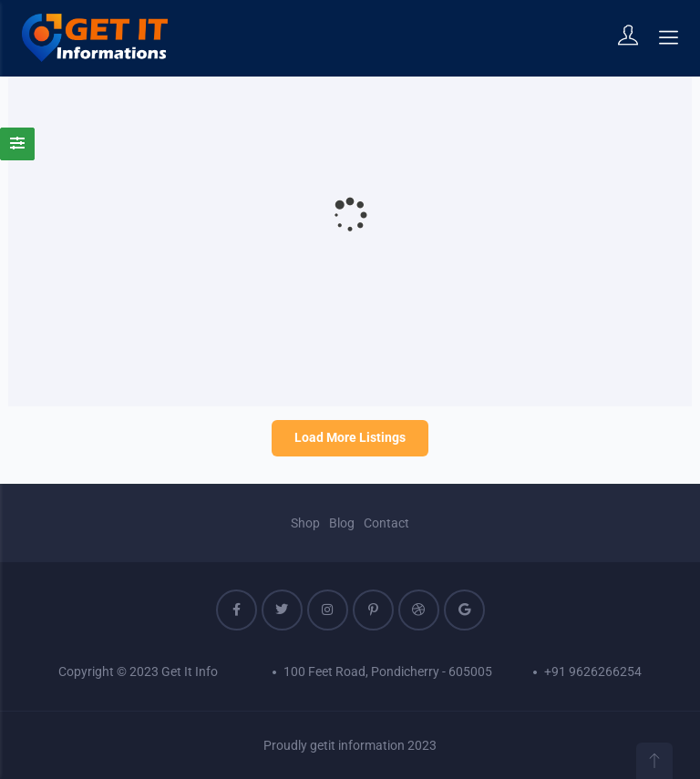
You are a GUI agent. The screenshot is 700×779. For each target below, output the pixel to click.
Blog (342, 523)
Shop (305, 523)
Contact (386, 523)
